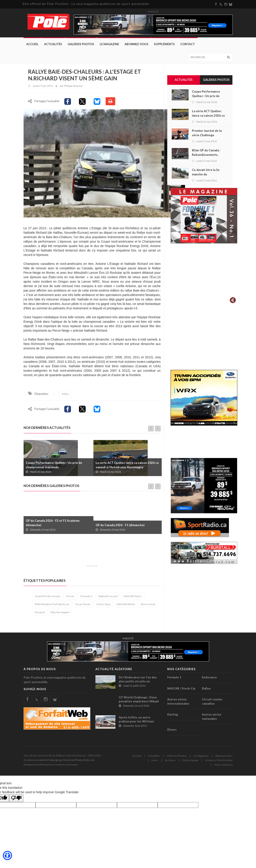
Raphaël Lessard (108, 599)
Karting (173, 718)
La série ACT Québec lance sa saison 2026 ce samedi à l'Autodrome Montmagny (127, 468)
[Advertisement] (105, 555)
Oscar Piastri (83, 607)
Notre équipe (190, 763)
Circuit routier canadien (212, 705)
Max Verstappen (60, 615)
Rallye (65, 397)
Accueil (32, 44)
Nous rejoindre (224, 768)
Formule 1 (86, 599)
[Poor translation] (16, 801)
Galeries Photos (81, 44)
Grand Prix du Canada (47, 599)
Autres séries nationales (212, 720)
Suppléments (164, 44)
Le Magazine (109, 44)
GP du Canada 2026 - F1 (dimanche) (120, 528)
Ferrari (70, 599)
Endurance (209, 680)
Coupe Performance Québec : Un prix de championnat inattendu (54, 468)
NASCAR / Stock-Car (181, 691)
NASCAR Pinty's (133, 599)
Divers (172, 733)
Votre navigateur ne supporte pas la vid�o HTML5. (204, 276)
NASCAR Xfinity (126, 607)
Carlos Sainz (104, 607)
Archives (170, 763)
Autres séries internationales (178, 705)
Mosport (40, 615)
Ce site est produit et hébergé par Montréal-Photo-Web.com (59, 763)
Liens (155, 763)
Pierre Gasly (148, 607)
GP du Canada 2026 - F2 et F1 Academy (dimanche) (53, 526)
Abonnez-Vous (136, 44)
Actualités (53, 44)
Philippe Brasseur (73, 86)
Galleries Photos (177, 759)
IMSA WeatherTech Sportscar (52, 607)
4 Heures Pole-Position (219, 763)
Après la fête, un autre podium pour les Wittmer (137, 722)
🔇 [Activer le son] (232, 300)
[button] (7, 856)
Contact (188, 44)
